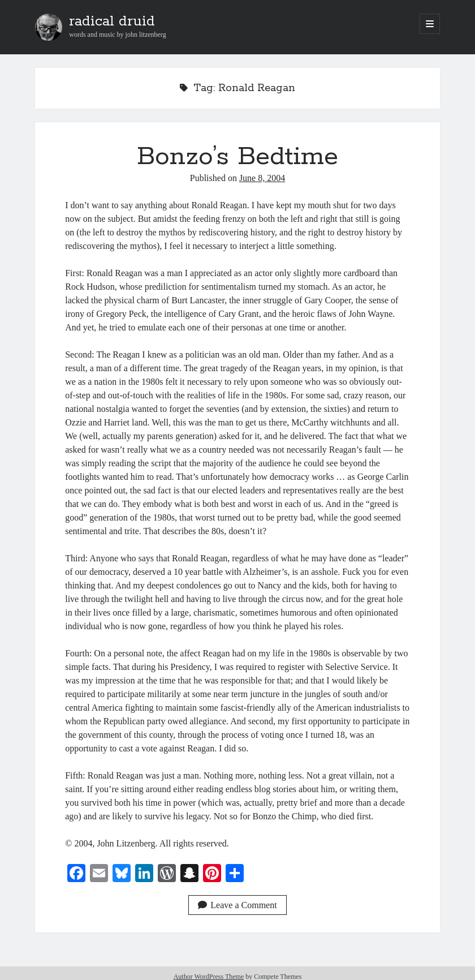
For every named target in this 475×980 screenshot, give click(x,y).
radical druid (112, 22)
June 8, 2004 (262, 178)
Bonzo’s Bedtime (237, 157)
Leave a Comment (237, 905)
